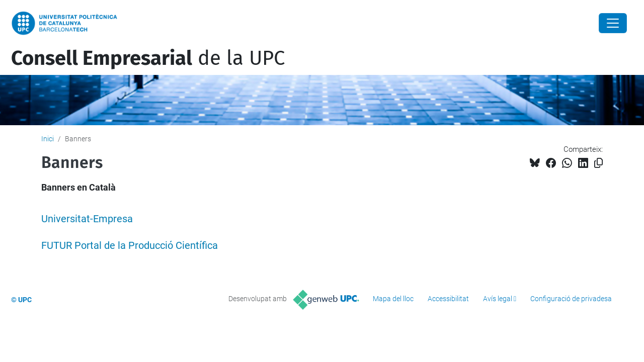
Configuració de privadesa (571, 299)
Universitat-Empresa (87, 219)
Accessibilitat (448, 299)
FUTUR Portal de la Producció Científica (130, 246)
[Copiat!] (598, 163)
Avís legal (498, 299)
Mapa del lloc (393, 299)
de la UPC (148, 58)
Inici (48, 139)
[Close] (613, 23)
